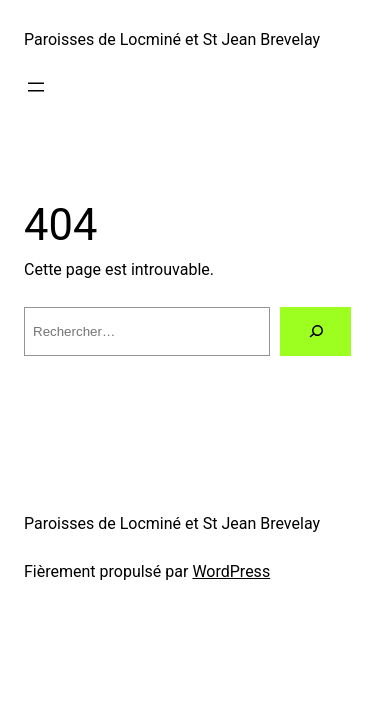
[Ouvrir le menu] (36, 87)
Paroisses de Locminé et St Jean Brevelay (172, 39)
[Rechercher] (315, 331)
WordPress (231, 571)
